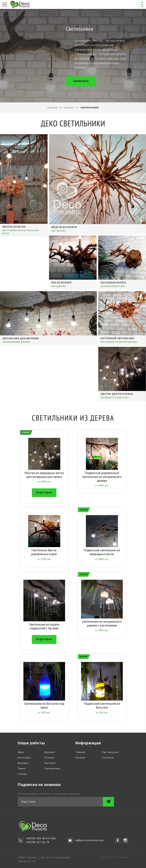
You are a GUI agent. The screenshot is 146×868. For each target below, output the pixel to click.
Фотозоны (24, 758)
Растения (50, 763)
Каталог (69, 108)
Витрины (23, 763)
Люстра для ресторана (117, 394)
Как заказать (111, 752)
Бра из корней (61, 283)
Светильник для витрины (21, 338)
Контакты (108, 758)
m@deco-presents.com (90, 840)
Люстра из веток (14, 227)
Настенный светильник (117, 338)
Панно (22, 768)
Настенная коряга (113, 283)
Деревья (50, 752)
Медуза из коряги (64, 227)
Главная (52, 108)
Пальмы (49, 758)
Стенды (23, 774)
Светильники (52, 768)
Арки (21, 752)
